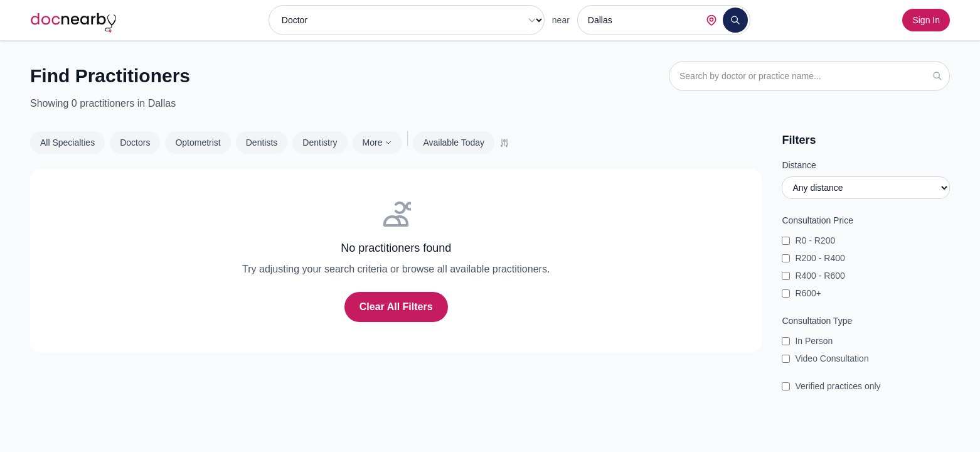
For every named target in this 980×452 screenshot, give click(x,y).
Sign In (926, 20)
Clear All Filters (396, 307)
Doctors (135, 143)
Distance (799, 165)
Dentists (262, 143)
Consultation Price (818, 220)
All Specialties (67, 143)
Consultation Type (817, 321)
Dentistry (320, 143)
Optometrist (198, 143)
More (378, 143)
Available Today (454, 143)
